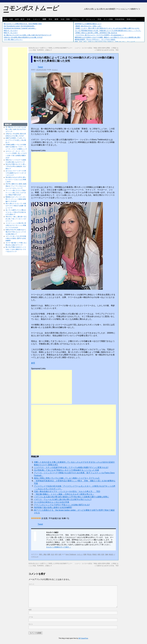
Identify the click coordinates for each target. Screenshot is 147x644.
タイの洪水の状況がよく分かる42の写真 (52, 502)
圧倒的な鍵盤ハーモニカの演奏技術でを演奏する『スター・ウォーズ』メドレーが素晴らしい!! (16, 147)
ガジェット (91, 19)
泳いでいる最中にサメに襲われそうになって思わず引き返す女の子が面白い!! (16, 212)
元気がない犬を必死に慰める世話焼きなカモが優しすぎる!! (23, 37)
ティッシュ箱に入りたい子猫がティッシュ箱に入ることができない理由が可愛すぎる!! (16, 193)
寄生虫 (89, 554)
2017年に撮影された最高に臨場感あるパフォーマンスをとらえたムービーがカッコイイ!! (16, 186)
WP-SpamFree (83, 638)
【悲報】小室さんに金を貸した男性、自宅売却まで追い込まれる (96, 33)
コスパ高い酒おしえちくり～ (13, 40)
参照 (33, 363)
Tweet (40, 67)
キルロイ (55, 70)
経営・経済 (20, 19)
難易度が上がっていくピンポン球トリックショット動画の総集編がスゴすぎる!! (16, 199)
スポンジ (80, 554)
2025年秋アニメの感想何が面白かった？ (88, 24)
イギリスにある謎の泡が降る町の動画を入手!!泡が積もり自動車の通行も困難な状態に (71, 497)
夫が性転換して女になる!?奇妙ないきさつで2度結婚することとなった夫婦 (66, 470)
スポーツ (36, 19)
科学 (56, 19)
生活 (52, 554)
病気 (99, 554)
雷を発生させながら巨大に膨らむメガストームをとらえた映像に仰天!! (16, 180)
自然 (60, 554)
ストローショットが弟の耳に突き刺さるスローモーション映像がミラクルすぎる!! (16, 225)
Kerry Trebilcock (71, 554)
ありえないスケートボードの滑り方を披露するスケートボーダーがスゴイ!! (16, 173)
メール (31, 617)
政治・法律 (8, 19)
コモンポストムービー (30, 10)
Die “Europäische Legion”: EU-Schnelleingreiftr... (19, 26)
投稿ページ (131, 19)
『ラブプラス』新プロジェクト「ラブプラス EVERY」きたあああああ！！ (99, 35)
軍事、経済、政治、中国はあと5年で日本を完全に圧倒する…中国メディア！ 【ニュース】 (105, 42)
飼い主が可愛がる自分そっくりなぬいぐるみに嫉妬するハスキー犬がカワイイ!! (16, 249)
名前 (30, 610)
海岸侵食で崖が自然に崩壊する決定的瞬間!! (53, 507)
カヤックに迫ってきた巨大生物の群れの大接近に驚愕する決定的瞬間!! (16, 238)
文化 (29, 19)
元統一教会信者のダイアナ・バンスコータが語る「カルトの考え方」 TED (67, 491)
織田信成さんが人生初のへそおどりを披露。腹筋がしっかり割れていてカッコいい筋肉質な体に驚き (108, 37)
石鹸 (106, 554)
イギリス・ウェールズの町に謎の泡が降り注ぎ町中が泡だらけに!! (63, 499)
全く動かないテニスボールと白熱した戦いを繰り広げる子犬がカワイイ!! (28, 35)
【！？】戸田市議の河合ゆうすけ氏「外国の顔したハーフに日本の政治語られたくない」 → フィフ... (108, 31)
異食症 (95, 554)
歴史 (50, 19)
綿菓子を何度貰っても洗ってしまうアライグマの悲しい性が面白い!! (16, 140)
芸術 (99, 19)
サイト (31, 624)
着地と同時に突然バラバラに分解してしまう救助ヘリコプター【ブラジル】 (67, 478)
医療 (85, 554)
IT (83, 19)
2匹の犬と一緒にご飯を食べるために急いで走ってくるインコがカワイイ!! (16, 219)
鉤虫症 (111, 554)
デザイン (76, 19)
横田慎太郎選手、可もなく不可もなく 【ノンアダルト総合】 (95, 40)
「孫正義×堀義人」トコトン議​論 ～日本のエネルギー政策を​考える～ (64, 494)
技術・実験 (65, 19)
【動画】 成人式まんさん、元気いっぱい (88, 26)
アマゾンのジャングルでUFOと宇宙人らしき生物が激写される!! (62, 505)
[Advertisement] (49, 167)
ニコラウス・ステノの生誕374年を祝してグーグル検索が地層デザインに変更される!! (71, 467)
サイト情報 (108, 19)
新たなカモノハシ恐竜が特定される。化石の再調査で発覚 (23, 24)
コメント (31, 584)
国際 (44, 19)
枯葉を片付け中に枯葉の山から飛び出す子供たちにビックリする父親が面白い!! (16, 232)
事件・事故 (43, 554)
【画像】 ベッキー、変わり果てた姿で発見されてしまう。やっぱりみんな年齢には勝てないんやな (107, 28)
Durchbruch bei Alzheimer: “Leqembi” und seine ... (20, 28)
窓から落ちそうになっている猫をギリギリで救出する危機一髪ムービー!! (16, 206)
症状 (103, 554)
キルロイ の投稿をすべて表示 (59, 547)
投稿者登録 (120, 19)
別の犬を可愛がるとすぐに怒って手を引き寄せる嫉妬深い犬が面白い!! (16, 166)
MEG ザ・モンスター (11, 31)
